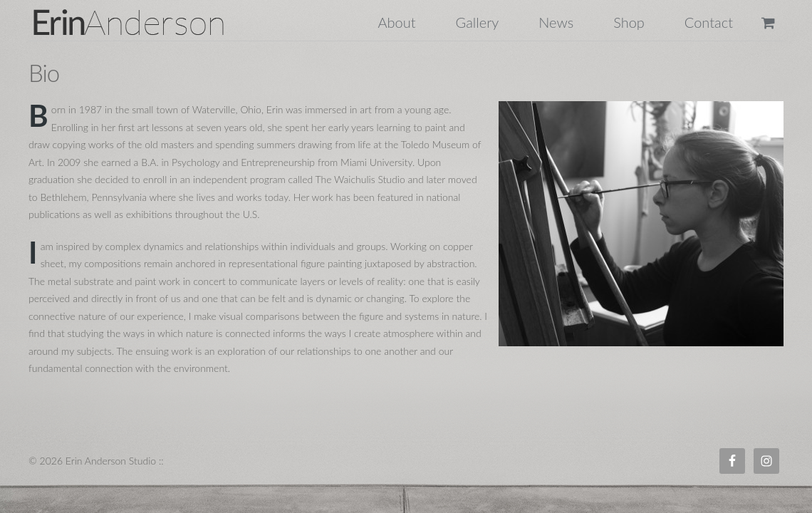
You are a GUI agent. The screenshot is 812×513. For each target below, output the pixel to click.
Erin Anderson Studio (145, 22)
